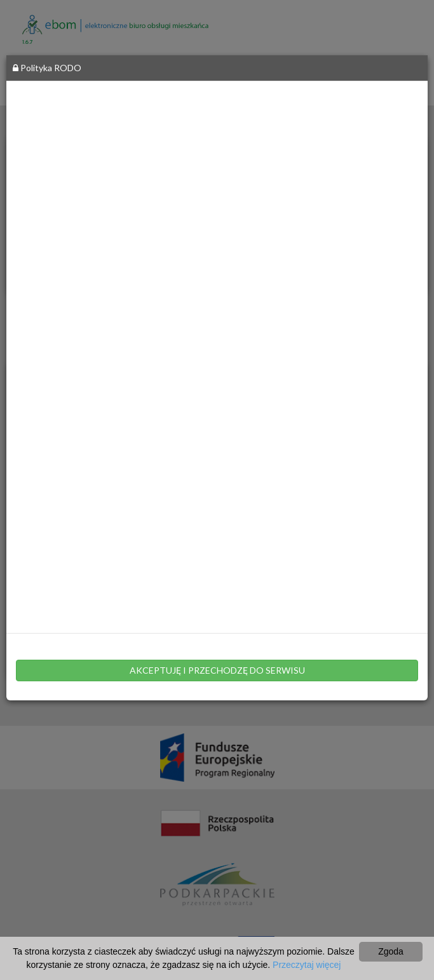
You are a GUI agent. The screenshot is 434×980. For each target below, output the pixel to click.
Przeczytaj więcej (307, 965)
